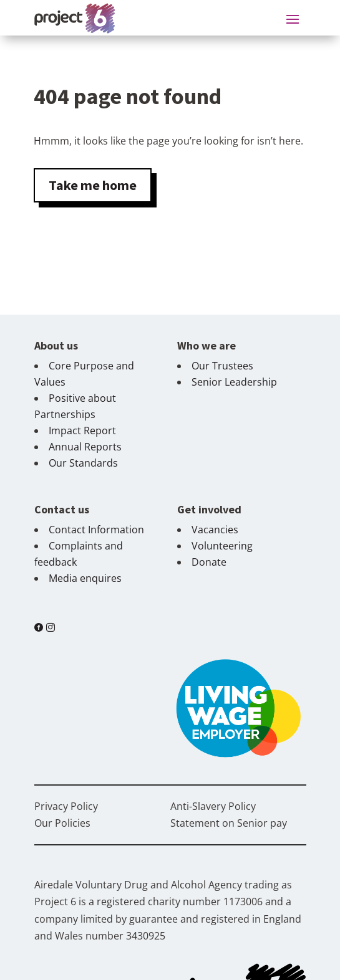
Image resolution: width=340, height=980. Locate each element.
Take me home (93, 185)
